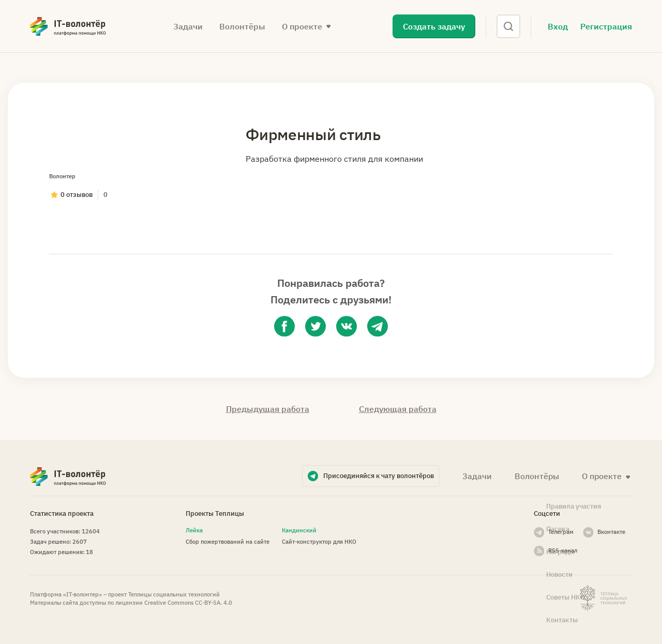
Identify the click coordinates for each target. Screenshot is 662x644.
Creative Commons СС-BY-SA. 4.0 (188, 603)
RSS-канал (563, 550)
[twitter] (315, 326)
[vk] (347, 326)
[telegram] (378, 326)
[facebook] (284, 326)
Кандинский (299, 530)
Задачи (188, 26)
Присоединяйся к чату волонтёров (379, 476)
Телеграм (561, 532)
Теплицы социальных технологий (174, 594)
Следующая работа (398, 409)
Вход (558, 26)
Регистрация (606, 26)
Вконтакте (611, 532)
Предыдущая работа (268, 409)
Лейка (194, 530)
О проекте (302, 26)
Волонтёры (242, 26)
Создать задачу (434, 26)
